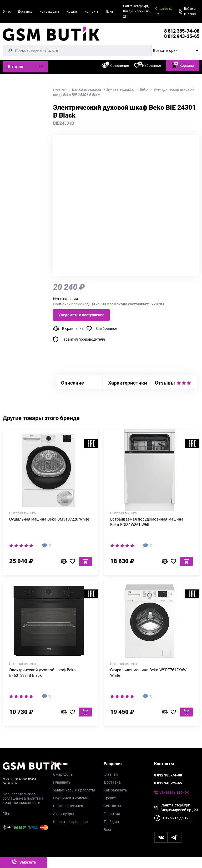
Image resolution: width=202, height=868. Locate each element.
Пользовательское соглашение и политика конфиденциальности (23, 798)
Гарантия (112, 814)
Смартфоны (63, 774)
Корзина (183, 65)
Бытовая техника (68, 806)
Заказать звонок (174, 792)
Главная (111, 774)
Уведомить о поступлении (81, 315)
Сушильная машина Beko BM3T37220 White (49, 519)
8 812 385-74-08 (182, 31)
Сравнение (115, 65)
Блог (110, 12)
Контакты (92, 12)
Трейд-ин (111, 822)
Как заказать (49, 12)
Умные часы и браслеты (74, 790)
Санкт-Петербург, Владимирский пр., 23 (137, 11)
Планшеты (62, 782)
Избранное (148, 65)
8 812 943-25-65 (182, 36)
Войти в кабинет (190, 11)
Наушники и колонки (71, 798)
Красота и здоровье (70, 822)
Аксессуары (64, 814)
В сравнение (73, 329)
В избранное (106, 329)
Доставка (25, 12)
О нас (7, 12)
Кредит (72, 12)
